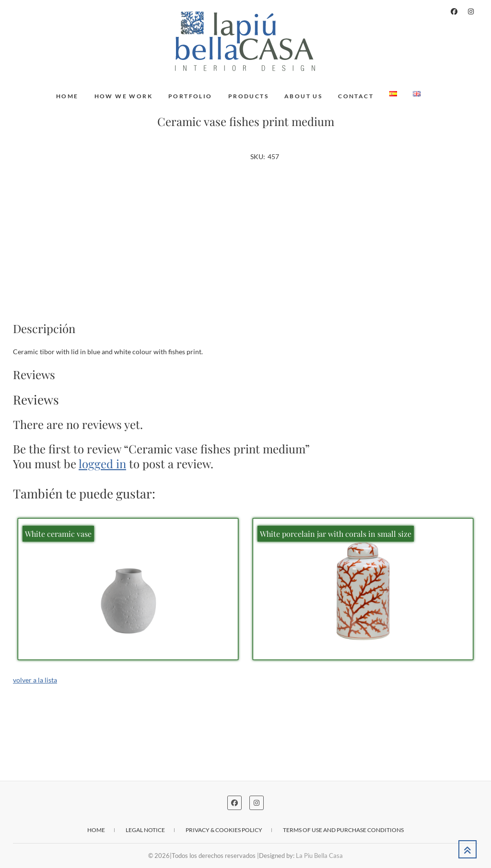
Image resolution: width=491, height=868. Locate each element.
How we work (123, 96)
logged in (102, 463)
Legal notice (145, 830)
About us (303, 96)
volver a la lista (35, 680)
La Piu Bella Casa (319, 856)
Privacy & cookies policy (224, 830)
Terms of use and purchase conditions (343, 830)
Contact (356, 96)
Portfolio (190, 96)
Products (248, 96)
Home (67, 96)
